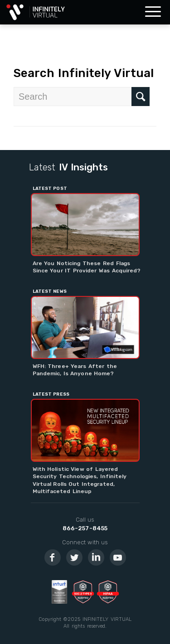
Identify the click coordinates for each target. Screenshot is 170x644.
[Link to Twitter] (74, 557)
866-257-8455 (85, 528)
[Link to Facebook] (53, 557)
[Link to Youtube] (118, 557)
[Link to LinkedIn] (96, 557)
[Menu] (153, 12)
